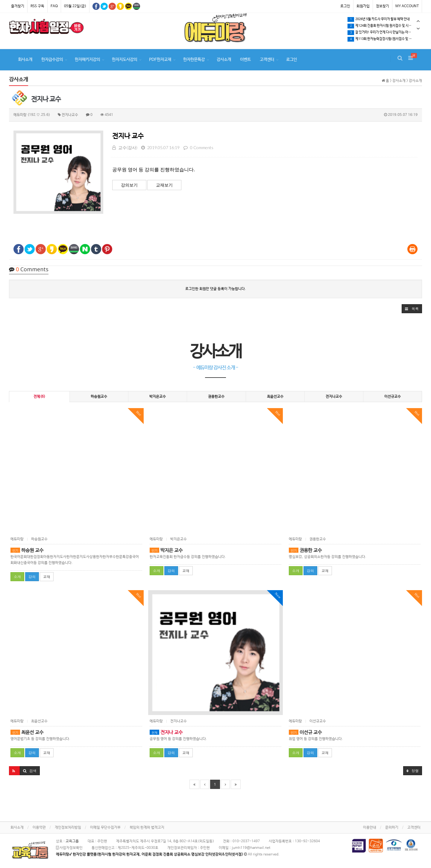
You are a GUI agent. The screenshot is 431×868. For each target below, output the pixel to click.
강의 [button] (32, 577)
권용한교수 (216, 397)
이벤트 (245, 60)
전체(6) (39, 397)
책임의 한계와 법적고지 (147, 828)
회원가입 (363, 6)
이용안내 (370, 828)
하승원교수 (99, 397)
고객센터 (267, 60)
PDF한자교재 (160, 60)
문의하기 (392, 828)
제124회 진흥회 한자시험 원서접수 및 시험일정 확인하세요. (385, 26)
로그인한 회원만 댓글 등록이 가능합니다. (216, 289)
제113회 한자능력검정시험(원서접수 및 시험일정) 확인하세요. (385, 39)
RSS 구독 (37, 6)
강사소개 (224, 60)
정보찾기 (383, 6)
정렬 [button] (413, 771)
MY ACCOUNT (407, 6)
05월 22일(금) (75, 6)
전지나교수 (334, 397)
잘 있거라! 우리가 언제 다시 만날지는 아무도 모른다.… (385, 33)
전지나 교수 (128, 136)
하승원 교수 (27, 550)
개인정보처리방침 (68, 828)
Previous (418, 21)
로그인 (345, 6)
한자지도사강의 (125, 60)
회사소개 (25, 60)
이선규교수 (393, 397)
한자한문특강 (194, 60)
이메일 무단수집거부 (105, 828)
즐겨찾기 (18, 6)
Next (418, 29)
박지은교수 (158, 397)
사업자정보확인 (69, 848)
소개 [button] (17, 577)
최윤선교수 (275, 397)
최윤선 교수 (27, 733)
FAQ (54, 6)
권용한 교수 (305, 550)
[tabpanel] (46, 28)
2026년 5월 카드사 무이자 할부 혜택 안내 (379, 19)
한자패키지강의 (87, 60)
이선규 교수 (305, 733)
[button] (412, 309)
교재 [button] (47, 577)
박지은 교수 (166, 550)
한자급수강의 (52, 60)
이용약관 (39, 828)
